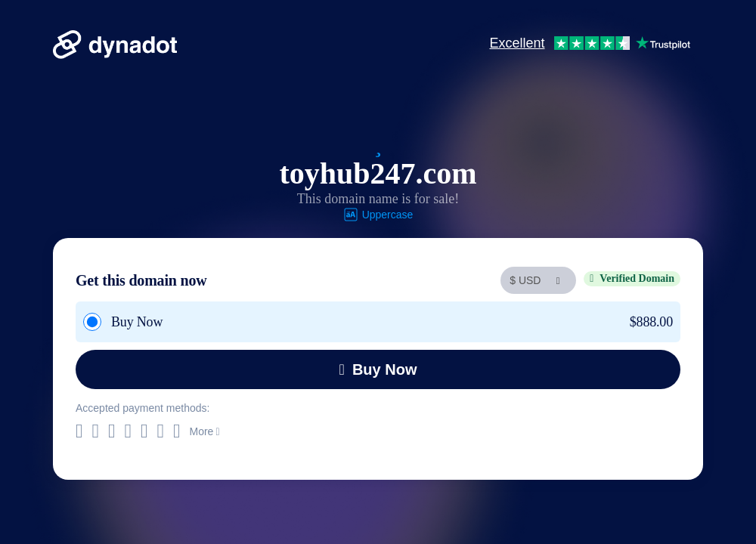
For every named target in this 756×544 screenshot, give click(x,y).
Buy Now (378, 369)
